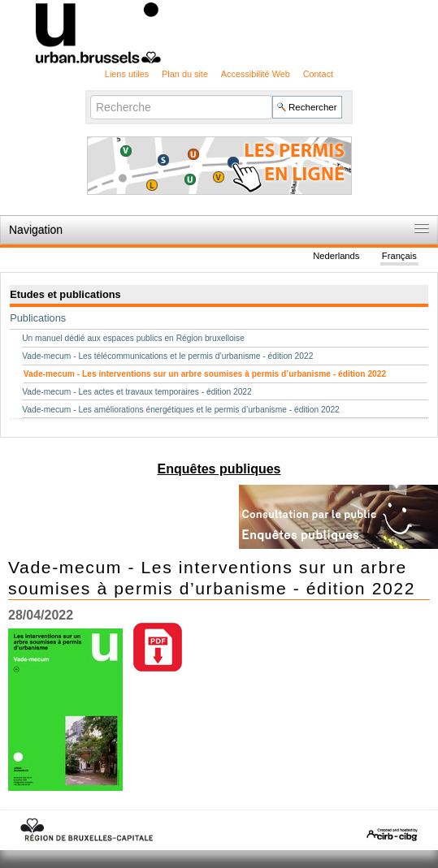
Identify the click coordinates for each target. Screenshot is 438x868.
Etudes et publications (65, 294)
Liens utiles (127, 74)
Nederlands (336, 256)
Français (399, 256)
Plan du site (185, 74)
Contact (318, 74)
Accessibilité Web (256, 74)
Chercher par (90, 94)
